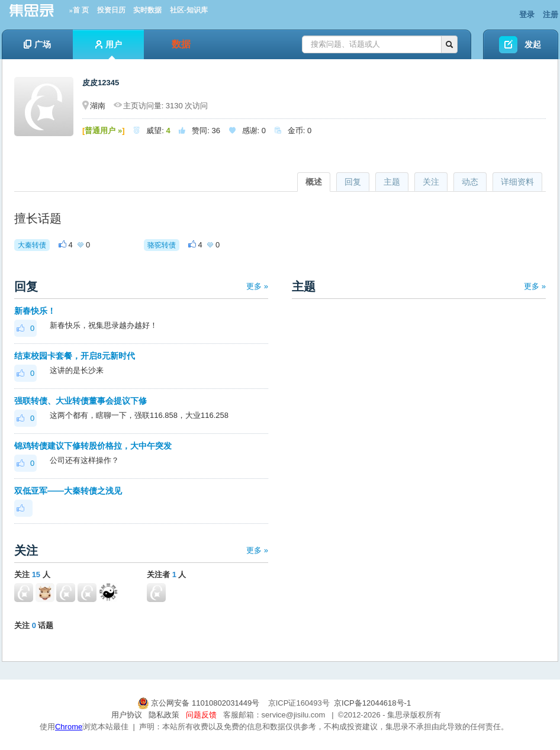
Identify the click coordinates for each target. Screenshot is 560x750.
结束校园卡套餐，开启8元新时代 (75, 356)
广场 (37, 44)
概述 (314, 182)
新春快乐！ (35, 311)
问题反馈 (201, 715)
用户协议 (127, 715)
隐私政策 (164, 715)
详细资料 (517, 182)
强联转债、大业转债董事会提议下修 (81, 401)
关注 (431, 182)
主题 (392, 182)
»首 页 (79, 10)
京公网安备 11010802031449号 (199, 703)
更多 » (257, 286)
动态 (470, 182)
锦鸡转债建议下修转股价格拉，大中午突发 (93, 446)
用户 (109, 49)
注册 (551, 15)
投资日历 (111, 10)
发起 (533, 44)
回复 (353, 182)
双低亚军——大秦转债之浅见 (68, 491)
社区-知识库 (189, 10)
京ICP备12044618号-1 (372, 703)
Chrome (69, 727)
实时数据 (147, 10)
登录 (527, 15)
